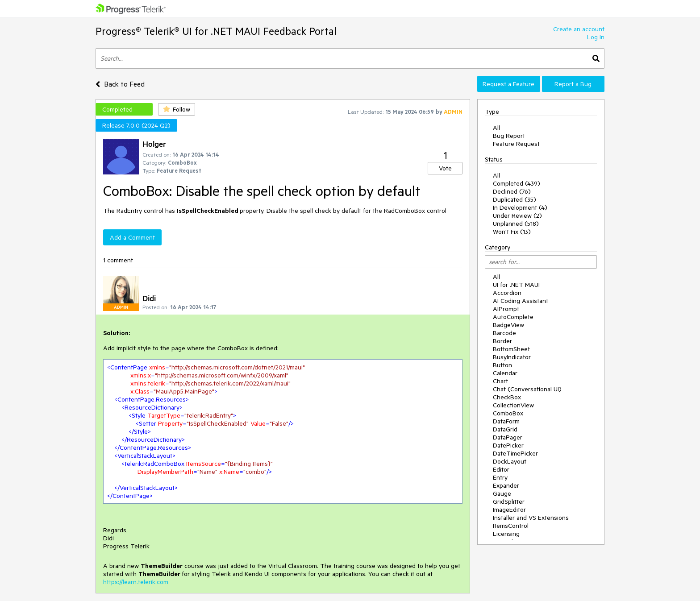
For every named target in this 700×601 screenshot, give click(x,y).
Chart (500, 381)
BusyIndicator (512, 357)
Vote (445, 168)
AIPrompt (506, 309)
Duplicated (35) (515, 199)
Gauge (502, 493)
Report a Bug (573, 84)
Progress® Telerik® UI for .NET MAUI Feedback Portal (216, 31)
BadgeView (508, 325)
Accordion (507, 293)
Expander (506, 485)
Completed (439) (517, 183)
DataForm (506, 421)
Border (502, 341)
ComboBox (508, 413)
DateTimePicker (515, 453)
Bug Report (509, 136)
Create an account (579, 29)
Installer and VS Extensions (531, 518)
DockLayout (510, 461)
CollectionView (513, 405)
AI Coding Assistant (521, 301)
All (496, 128)
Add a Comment (132, 237)
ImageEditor (509, 510)
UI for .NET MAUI (516, 285)
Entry (500, 477)
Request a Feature (508, 84)
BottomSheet (511, 349)
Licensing (506, 534)
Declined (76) (512, 191)
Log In (596, 37)
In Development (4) (520, 207)
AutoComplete (513, 317)
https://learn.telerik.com (136, 582)
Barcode (504, 333)
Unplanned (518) (516, 224)
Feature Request (516, 144)
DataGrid (505, 429)
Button (502, 365)
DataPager (508, 437)
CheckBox (507, 397)
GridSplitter (509, 502)
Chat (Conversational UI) (527, 389)
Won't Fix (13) (512, 232)
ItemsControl (511, 526)
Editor (501, 469)
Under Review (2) (517, 216)
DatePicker (508, 445)
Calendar (505, 373)
